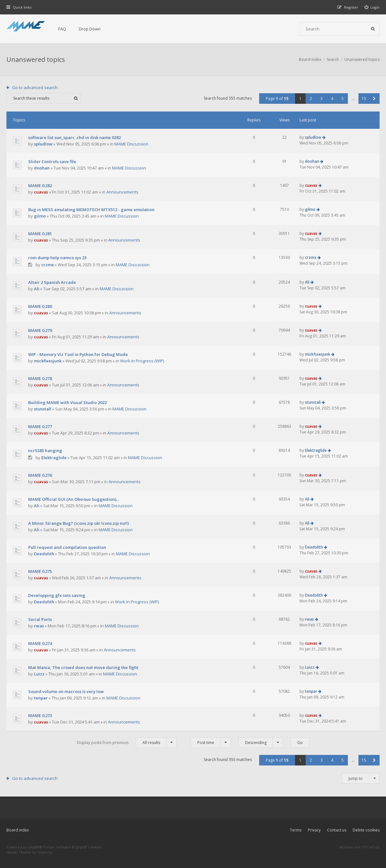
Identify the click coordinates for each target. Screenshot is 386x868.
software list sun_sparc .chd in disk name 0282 (74, 137)
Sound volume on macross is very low (66, 691)
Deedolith (44, 554)
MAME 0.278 (40, 378)
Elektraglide (54, 458)
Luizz (39, 674)
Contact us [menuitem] (337, 830)
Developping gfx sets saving (57, 595)
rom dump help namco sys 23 (57, 258)
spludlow (43, 144)
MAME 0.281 (40, 234)
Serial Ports (40, 619)
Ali (37, 289)
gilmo (40, 216)
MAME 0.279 (40, 330)
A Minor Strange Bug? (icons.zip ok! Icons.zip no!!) (78, 523)
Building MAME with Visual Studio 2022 (67, 402)
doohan (42, 168)
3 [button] (321, 99)
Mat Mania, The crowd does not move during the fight (83, 667)
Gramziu (45, 852)
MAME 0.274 (40, 643)
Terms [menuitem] (296, 830)
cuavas (41, 192)
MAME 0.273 (40, 715)
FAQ (62, 29)
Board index (18, 830)
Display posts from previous (127, 743)
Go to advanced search (35, 87)
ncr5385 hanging (45, 451)
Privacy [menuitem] (314, 830)
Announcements (122, 192)
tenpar (41, 698)
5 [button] (343, 99)
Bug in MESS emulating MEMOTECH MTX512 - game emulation (91, 210)
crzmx (48, 265)
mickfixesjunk (48, 361)
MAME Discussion (131, 144)
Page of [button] (277, 99)
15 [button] (364, 99)
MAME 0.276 (40, 475)
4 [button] (332, 99)
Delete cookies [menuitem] (366, 830)
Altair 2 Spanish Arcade (52, 282)
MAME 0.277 (40, 426)
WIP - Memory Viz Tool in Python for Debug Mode (78, 354)
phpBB (34, 847)
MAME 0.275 (40, 571)
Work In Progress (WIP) (142, 361)
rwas (39, 626)
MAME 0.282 (40, 186)
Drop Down (90, 29)
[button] (374, 99)
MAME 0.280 (40, 306)
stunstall (43, 409)
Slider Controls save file (52, 161)
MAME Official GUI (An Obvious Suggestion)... (74, 499)
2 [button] (311, 99)
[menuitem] (372, 7)
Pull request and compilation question (67, 547)
